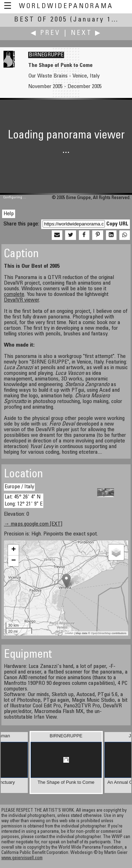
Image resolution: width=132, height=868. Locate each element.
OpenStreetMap (101, 633)
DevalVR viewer (21, 300)
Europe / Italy (19, 487)
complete (14, 294)
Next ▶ (86, 33)
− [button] (14, 561)
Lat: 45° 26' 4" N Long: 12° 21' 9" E (24, 500)
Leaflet (69, 633)
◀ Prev (46, 33)
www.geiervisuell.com (22, 858)
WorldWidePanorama (66, 7)
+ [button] (14, 550)
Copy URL (117, 224)
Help (9, 214)
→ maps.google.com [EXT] (33, 524)
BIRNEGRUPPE (46, 55)
